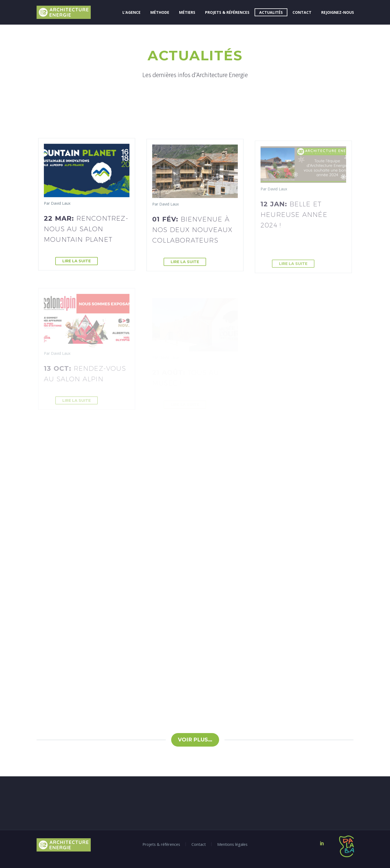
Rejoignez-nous (338, 12)
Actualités (271, 12)
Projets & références (227, 12)
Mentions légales (232, 844)
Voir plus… (195, 740)
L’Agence (131, 12)
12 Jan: (294, 218)
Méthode (160, 12)
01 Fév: (192, 231)
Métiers (187, 12)
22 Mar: (86, 230)
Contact (302, 12)
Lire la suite (77, 262)
